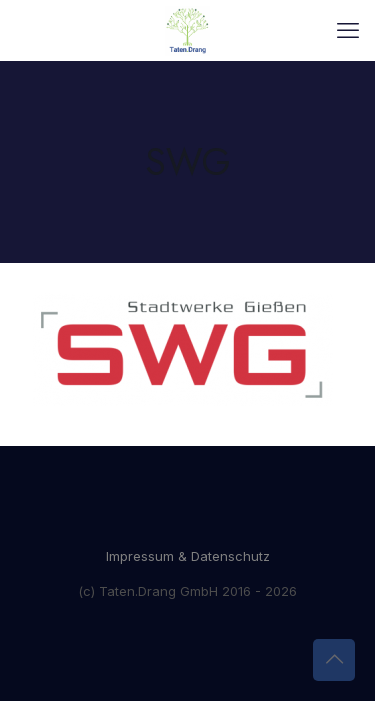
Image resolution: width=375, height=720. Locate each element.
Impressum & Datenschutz (188, 556)
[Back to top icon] (334, 660)
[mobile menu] (348, 30)
